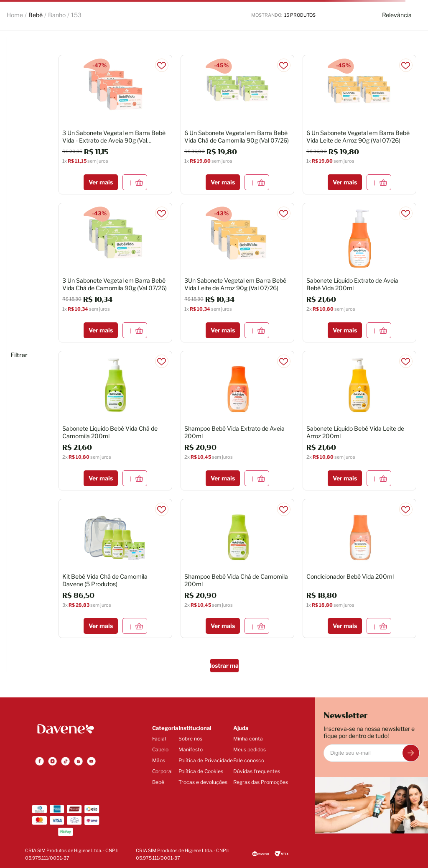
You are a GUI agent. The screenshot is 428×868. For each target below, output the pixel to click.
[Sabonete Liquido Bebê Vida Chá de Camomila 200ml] (115, 421)
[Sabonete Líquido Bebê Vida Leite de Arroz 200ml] (359, 421)
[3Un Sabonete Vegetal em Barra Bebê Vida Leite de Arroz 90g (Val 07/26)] (237, 273)
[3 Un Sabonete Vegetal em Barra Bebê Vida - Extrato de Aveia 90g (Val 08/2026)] (115, 125)
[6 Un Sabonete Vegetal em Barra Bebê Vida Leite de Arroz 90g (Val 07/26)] (359, 125)
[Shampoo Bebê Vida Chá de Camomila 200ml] (237, 569)
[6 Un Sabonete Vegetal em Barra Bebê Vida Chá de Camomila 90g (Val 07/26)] (237, 125)
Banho (57, 15)
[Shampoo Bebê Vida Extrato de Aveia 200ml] (237, 421)
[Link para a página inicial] (15, 15)
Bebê (36, 15)
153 (76, 15)
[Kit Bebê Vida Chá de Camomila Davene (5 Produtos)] (115, 569)
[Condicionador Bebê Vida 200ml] (359, 569)
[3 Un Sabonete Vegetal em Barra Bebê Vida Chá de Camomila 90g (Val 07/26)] (115, 273)
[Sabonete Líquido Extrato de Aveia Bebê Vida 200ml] (359, 273)
